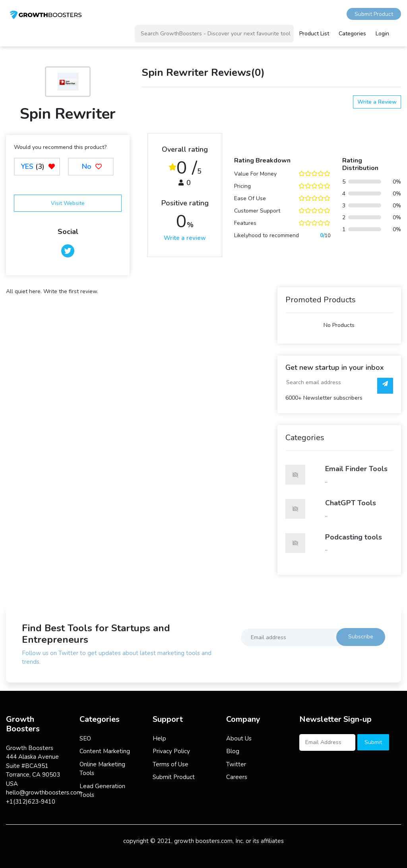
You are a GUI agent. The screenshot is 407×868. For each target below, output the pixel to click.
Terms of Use (171, 764)
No (91, 166)
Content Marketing (105, 751)
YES (27, 166)
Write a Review (377, 102)
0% (397, 182)
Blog (233, 751)
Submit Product (374, 14)
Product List (314, 34)
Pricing (242, 186)
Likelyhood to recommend (266, 235)
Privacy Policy (171, 751)
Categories (352, 34)
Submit (373, 742)
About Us (239, 738)
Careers (237, 777)
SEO (85, 738)
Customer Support (257, 211)
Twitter (236, 764)
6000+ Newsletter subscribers (324, 398)
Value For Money (255, 174)
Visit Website (68, 203)
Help (159, 738)
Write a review (185, 238)
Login (382, 34)
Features (245, 223)
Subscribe (361, 637)
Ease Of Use (250, 198)
